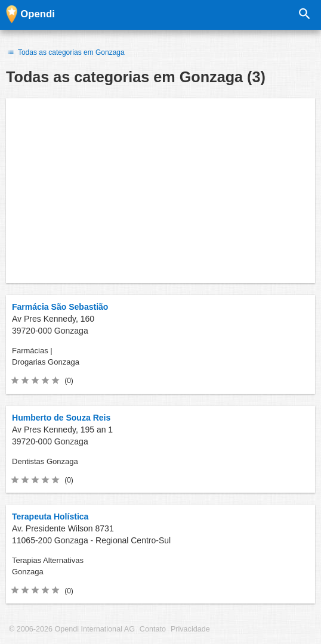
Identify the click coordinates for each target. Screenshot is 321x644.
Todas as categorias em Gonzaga (65, 52)
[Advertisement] (160, 191)
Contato (153, 629)
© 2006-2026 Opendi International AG (72, 629)
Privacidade (190, 629)
